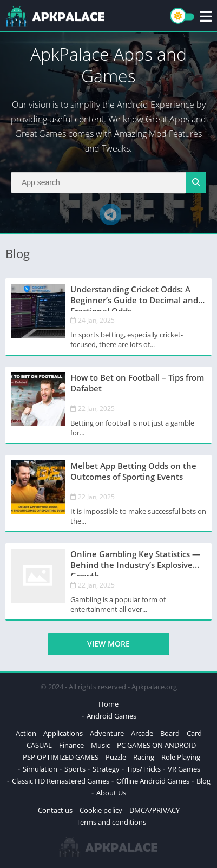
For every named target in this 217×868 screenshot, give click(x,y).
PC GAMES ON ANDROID (156, 745)
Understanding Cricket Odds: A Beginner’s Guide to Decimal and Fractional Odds (134, 297)
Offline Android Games (153, 781)
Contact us (55, 810)
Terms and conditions (111, 822)
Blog (203, 781)
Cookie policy (101, 810)
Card (194, 733)
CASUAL (39, 745)
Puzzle (116, 757)
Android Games (111, 716)
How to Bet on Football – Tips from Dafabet (137, 383)
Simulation (40, 769)
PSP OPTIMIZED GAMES (61, 757)
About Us (111, 793)
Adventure (107, 733)
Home (109, 704)
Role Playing (181, 757)
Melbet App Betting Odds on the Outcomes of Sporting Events (133, 471)
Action (26, 733)
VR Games (184, 769)
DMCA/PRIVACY (154, 810)
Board (170, 733)
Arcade (142, 733)
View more (109, 644)
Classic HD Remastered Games (61, 781)
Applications (63, 733)
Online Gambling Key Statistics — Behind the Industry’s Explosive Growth (135, 562)
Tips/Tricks (144, 769)
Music (100, 745)
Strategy (106, 769)
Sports (75, 769)
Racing (144, 757)
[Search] (109, 182)
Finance (71, 745)
